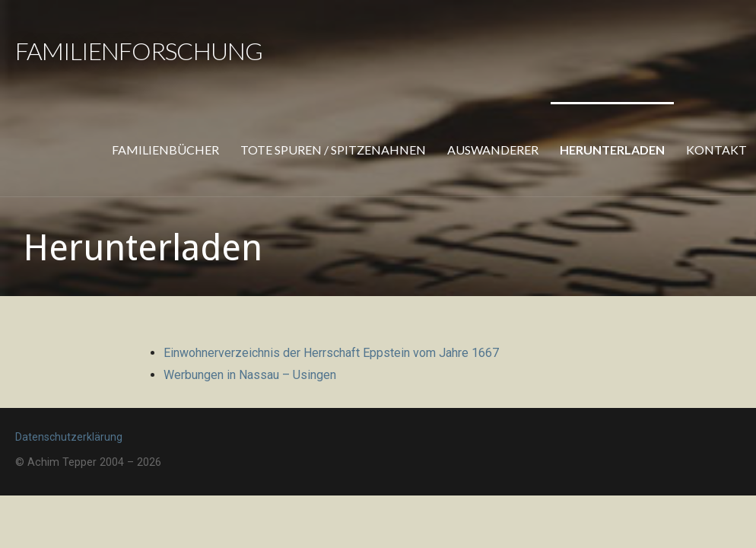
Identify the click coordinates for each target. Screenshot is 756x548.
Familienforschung (139, 51)
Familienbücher (165, 150)
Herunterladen (612, 150)
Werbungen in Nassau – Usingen (250, 375)
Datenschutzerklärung (69, 437)
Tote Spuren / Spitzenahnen (333, 150)
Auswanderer (493, 150)
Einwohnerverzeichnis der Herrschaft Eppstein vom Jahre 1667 (331, 353)
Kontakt (716, 150)
